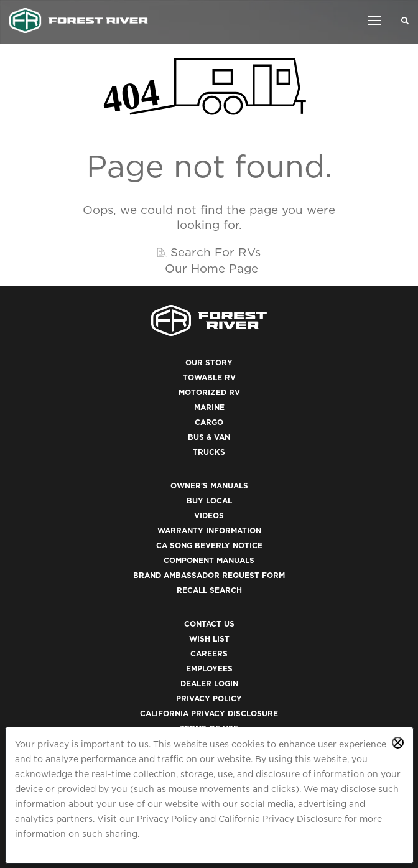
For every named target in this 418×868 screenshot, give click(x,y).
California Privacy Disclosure (280, 819)
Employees (209, 669)
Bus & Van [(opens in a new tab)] (209, 437)
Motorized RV (209, 392)
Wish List (209, 639)
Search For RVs (216, 252)
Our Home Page (211, 268)
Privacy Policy (167, 819)
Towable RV (209, 377)
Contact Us (209, 624)
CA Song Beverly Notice (209, 545)
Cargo (209, 422)
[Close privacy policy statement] (398, 743)
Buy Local (209, 501)
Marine (209, 407)
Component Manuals (209, 560)
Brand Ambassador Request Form (209, 575)
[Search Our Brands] (402, 21)
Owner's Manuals (209, 486)
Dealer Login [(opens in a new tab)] (209, 684)
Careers (209, 654)
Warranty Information (209, 530)
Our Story (209, 362)
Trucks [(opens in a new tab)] (209, 452)
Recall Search (209, 590)
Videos (209, 516)
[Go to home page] (79, 21)
